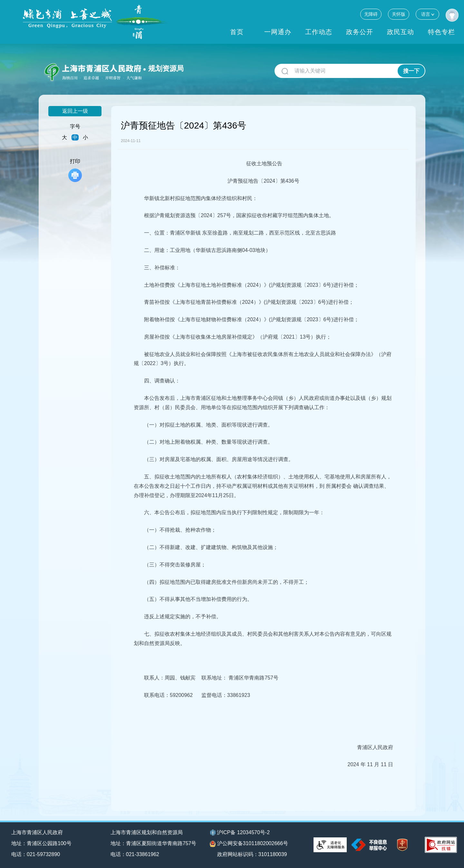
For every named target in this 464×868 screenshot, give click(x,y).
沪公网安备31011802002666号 (249, 844)
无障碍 (371, 14)
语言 (427, 14)
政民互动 (401, 32)
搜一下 (411, 71)
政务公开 (360, 32)
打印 (75, 170)
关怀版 (399, 14)
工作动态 (319, 32)
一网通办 (278, 32)
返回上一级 (75, 111)
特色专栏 (441, 32)
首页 (237, 32)
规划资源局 (166, 68)
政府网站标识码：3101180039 (252, 854)
